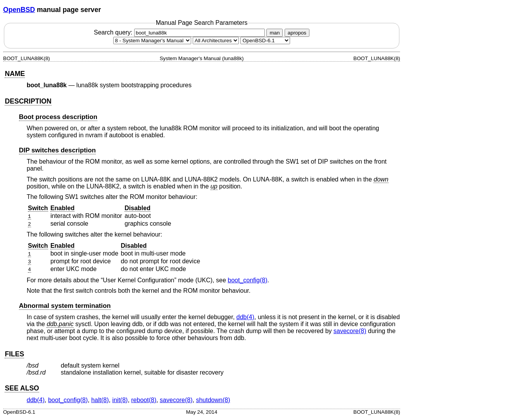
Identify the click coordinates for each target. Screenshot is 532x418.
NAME (15, 74)
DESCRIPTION (28, 101)
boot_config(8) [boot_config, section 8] (247, 280)
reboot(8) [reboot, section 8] (144, 400)
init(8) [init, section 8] (120, 400)
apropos (297, 33)
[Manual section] (152, 41)
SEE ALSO (22, 388)
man (275, 33)
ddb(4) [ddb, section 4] (245, 317)
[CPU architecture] (216, 41)
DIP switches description (57, 150)
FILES (14, 354)
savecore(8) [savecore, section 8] (350, 331)
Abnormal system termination (65, 306)
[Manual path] (265, 41)
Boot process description (58, 117)
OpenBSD (19, 10)
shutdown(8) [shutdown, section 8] (213, 400)
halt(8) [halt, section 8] (100, 400)
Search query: (180, 32)
